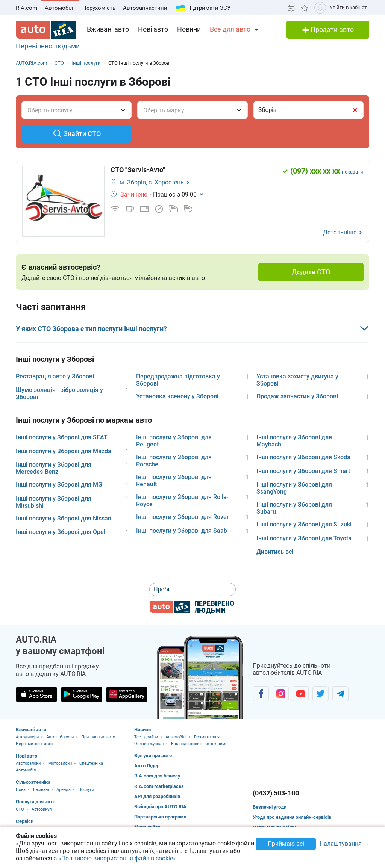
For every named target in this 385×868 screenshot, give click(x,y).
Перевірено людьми (48, 46)
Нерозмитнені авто (34, 744)
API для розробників (157, 796)
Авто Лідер (147, 766)
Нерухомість (99, 8)
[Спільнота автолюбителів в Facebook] (261, 694)
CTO (20, 809)
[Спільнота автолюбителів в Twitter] (321, 694)
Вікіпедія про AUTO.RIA (160, 807)
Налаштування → (344, 844)
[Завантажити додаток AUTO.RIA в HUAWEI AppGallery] (127, 694)
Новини (189, 29)
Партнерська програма (160, 817)
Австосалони (28, 763)
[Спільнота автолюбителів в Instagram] (281, 694)
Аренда (64, 790)
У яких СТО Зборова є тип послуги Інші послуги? (91, 329)
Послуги (86, 790)
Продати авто (328, 29)
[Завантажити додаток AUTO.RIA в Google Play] (82, 694)
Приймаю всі (286, 844)
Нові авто (153, 29)
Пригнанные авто (98, 737)
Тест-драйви (146, 737)
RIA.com (27, 8)
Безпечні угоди (270, 807)
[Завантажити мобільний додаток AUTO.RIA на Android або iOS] (200, 677)
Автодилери (27, 737)
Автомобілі (60, 8)
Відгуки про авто (153, 755)
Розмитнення (207, 737)
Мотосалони (60, 763)
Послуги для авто (36, 802)
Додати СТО (311, 272)
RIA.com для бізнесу (157, 776)
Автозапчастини (145, 8)
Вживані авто (108, 29)
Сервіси (25, 821)
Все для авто (230, 29)
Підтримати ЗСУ (209, 8)
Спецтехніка (91, 763)
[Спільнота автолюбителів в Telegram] (340, 694)
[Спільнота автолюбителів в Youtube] (301, 694)
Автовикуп (42, 809)
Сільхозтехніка (33, 782)
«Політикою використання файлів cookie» (117, 858)
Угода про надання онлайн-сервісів (292, 817)
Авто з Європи (60, 737)
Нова (21, 790)
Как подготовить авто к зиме (199, 744)
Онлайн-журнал (149, 744)
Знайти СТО (77, 133)
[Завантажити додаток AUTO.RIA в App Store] (36, 694)
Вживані (41, 790)
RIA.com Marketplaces (159, 786)
